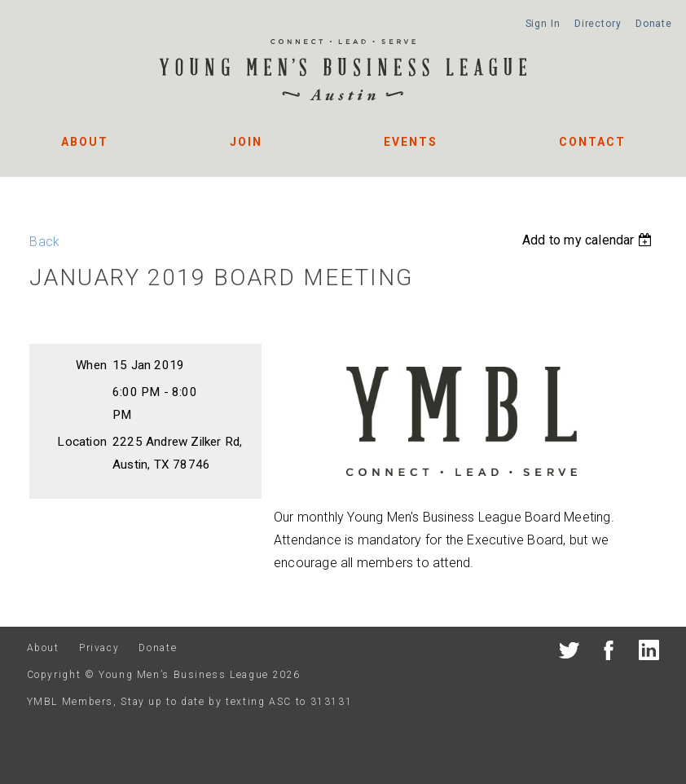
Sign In (543, 24)
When (91, 365)
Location (82, 442)
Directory (598, 24)
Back (44, 242)
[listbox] (589, 240)
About (85, 142)
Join (246, 142)
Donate (654, 24)
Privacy (99, 648)
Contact (592, 142)
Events (411, 142)
